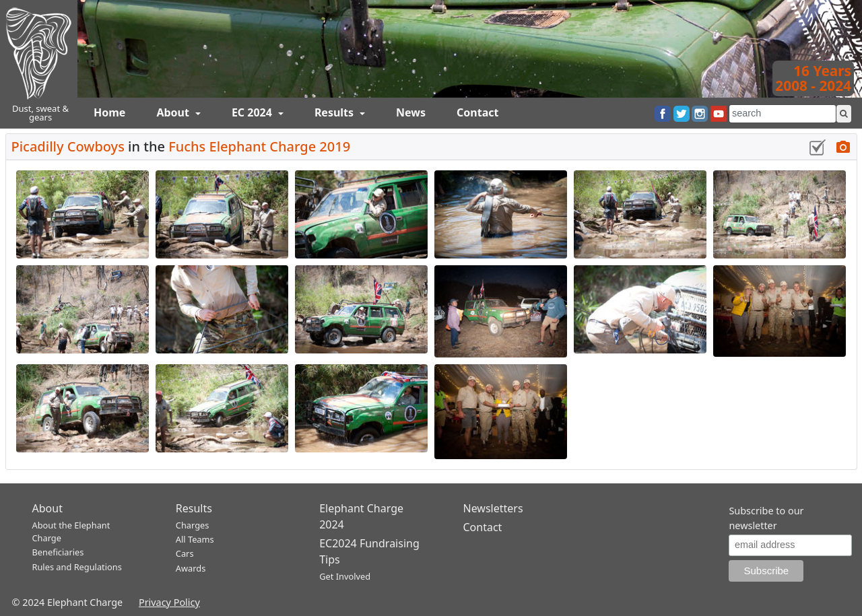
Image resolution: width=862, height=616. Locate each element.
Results (335, 112)
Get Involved (345, 576)
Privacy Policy (169, 602)
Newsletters (493, 508)
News (411, 112)
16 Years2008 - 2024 (813, 78)
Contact (477, 112)
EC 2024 (253, 112)
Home (109, 112)
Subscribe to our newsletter (766, 518)
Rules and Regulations (77, 567)
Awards (191, 568)
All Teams (195, 539)
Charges (193, 525)
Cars (185, 553)
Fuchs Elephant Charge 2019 (259, 146)
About (174, 112)
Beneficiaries (58, 552)
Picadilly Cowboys (70, 146)
